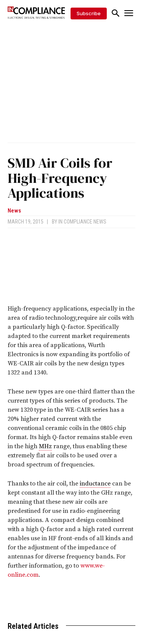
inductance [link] (95, 484)
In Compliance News (82, 222)
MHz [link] (45, 446)
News (14, 211)
